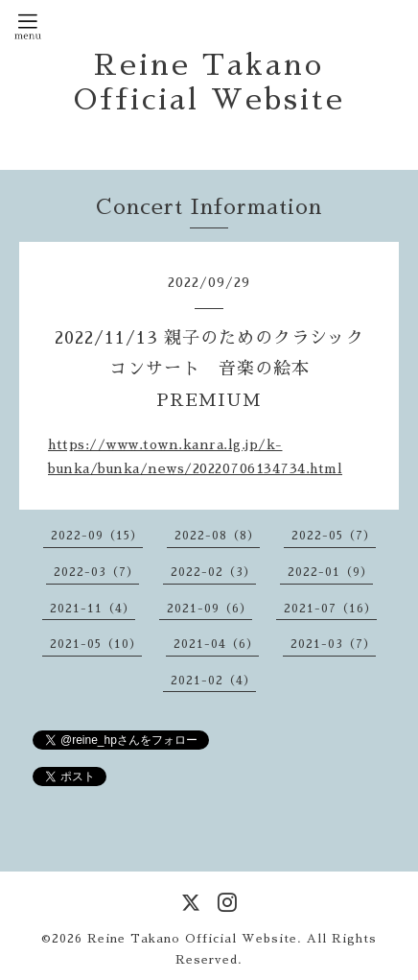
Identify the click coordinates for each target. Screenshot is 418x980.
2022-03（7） (96, 572)
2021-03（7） (333, 644)
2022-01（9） (330, 572)
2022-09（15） (97, 536)
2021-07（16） (330, 609)
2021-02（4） (213, 681)
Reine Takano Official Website (192, 939)
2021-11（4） (93, 609)
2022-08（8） (217, 536)
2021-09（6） (209, 609)
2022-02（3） (213, 572)
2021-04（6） (216, 644)
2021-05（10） (96, 644)
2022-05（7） (334, 536)
